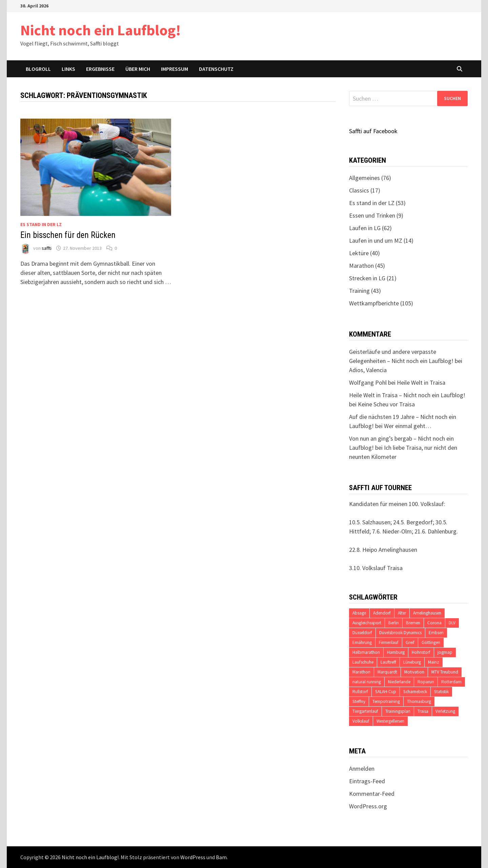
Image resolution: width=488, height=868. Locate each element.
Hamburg (396, 652)
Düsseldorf (362, 633)
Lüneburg (412, 662)
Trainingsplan (398, 711)
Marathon (361, 266)
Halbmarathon (366, 652)
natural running (367, 682)
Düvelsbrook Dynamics (400, 633)
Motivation (414, 672)
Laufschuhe (363, 662)
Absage (359, 613)
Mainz (434, 662)
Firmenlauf (389, 642)
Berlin (394, 623)
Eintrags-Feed (367, 781)
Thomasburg (419, 701)
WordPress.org (368, 806)
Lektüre (359, 253)
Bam (221, 857)
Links (68, 69)
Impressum (175, 69)
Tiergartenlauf (365, 711)
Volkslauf (361, 721)
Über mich (138, 69)
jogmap (445, 652)
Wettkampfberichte (374, 303)
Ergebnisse (100, 69)
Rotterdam (451, 682)
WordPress (193, 857)
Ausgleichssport (367, 623)
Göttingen (431, 642)
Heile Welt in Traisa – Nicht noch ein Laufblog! (407, 395)
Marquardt (387, 672)
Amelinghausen (427, 613)
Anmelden (362, 769)
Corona (434, 623)
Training (359, 291)
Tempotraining (386, 701)
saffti (47, 248)
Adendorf (382, 613)
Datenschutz (216, 69)
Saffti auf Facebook (373, 131)
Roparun (426, 682)
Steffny (359, 701)
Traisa (423, 711)
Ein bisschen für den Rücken (68, 235)
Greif (410, 642)
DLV (452, 623)
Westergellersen (390, 721)
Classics (359, 190)
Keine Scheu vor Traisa (386, 404)
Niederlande (399, 682)
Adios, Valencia (368, 370)
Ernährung (362, 642)
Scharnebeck (415, 692)
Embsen (436, 633)
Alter (402, 613)
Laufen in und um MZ (376, 240)
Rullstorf (360, 692)
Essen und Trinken (372, 215)
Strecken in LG (367, 278)
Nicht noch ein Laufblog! (101, 30)
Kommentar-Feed (372, 794)
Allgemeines (364, 178)
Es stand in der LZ (41, 224)
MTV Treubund (445, 672)
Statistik (441, 692)
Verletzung (445, 711)
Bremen (413, 623)
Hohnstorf (421, 652)
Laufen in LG (365, 228)
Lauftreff (388, 662)
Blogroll (38, 69)
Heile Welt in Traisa (421, 382)
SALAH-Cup (386, 692)
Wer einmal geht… (408, 426)
